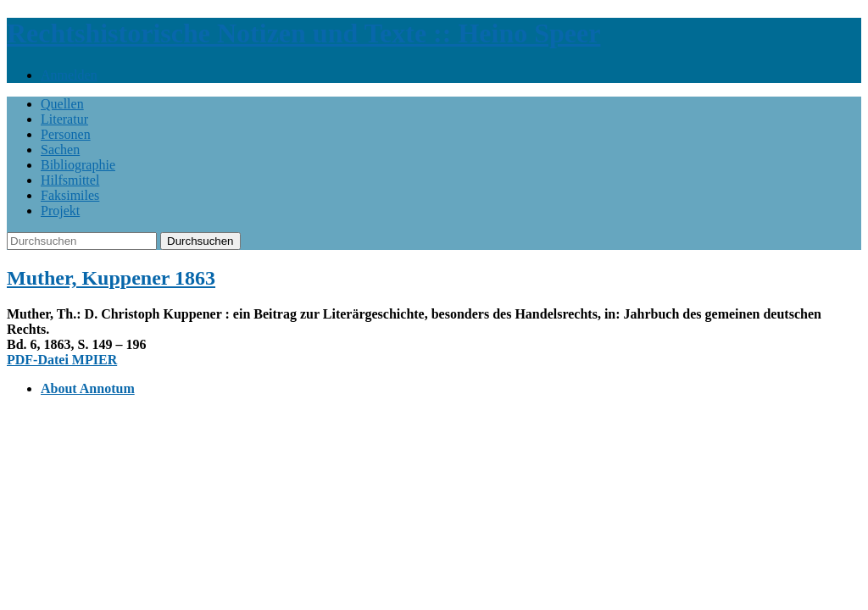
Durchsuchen (200, 241)
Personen (66, 134)
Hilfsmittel (70, 180)
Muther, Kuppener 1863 (111, 278)
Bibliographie (78, 165)
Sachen (60, 150)
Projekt (60, 211)
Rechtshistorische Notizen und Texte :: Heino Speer (303, 33)
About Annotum (88, 388)
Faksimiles (70, 195)
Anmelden (69, 75)
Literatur (64, 119)
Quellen (62, 104)
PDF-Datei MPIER (62, 360)
